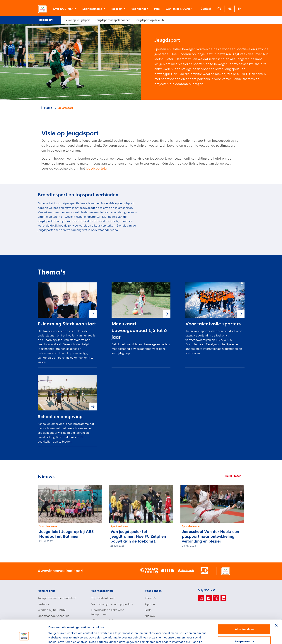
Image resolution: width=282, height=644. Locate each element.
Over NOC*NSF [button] (64, 9)
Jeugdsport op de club (149, 20)
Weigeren (244, 634)
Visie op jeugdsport (78, 20)
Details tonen (57, 637)
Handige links (46, 591)
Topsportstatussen (103, 598)
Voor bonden (140, 9)
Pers (157, 9)
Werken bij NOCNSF (179, 9)
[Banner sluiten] (276, 606)
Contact (206, 8)
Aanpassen (245, 622)
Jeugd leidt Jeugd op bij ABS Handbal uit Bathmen (66, 534)
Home (48, 108)
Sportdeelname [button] (93, 9)
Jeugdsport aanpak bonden (113, 20)
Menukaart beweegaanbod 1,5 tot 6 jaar (139, 331)
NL (230, 8)
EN (240, 8)
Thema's (151, 598)
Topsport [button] (117, 9)
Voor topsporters (102, 591)
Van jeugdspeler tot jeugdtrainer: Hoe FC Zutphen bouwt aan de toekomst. (138, 537)
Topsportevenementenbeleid (57, 598)
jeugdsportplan (97, 168)
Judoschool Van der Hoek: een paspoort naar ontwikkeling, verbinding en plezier (210, 537)
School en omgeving (60, 417)
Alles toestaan (244, 610)
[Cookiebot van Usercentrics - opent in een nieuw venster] (24, 637)
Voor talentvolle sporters (213, 324)
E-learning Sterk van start (67, 324)
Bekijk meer (235, 476)
